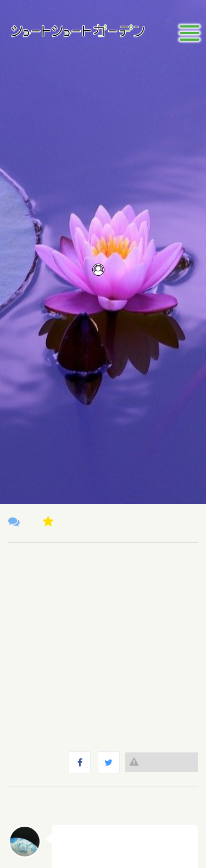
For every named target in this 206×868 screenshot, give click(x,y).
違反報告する (162, 762)
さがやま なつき (94, 837)
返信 (180, 839)
